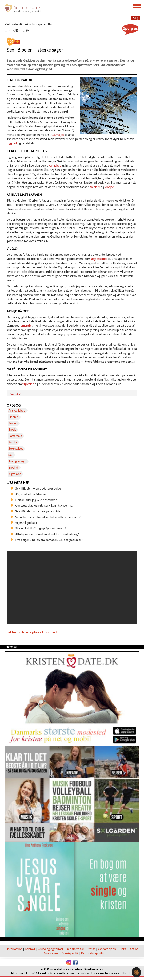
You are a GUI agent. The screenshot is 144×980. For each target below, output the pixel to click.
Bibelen (13, 417)
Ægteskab (15, 474)
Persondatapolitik (92, 953)
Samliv (13, 442)
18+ (26, 31)
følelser (95, 187)
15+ (17, 31)
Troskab (14, 468)
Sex (11, 455)
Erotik (12, 430)
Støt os (133, 949)
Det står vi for (75, 949)
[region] (72, 588)
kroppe (109, 187)
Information (15, 949)
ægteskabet (99, 259)
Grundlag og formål (50, 949)
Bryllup (13, 423)
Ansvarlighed (17, 411)
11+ (8, 31)
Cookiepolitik (70, 953)
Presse (91, 949)
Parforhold (15, 436)
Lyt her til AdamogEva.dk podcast (32, 632)
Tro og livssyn (17, 461)
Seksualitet (16, 449)
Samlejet (58, 135)
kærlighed (55, 166)
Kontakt (30, 949)
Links (123, 949)
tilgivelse (28, 384)
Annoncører (51, 953)
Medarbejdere (108, 949)
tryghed (12, 143)
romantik (25, 325)
